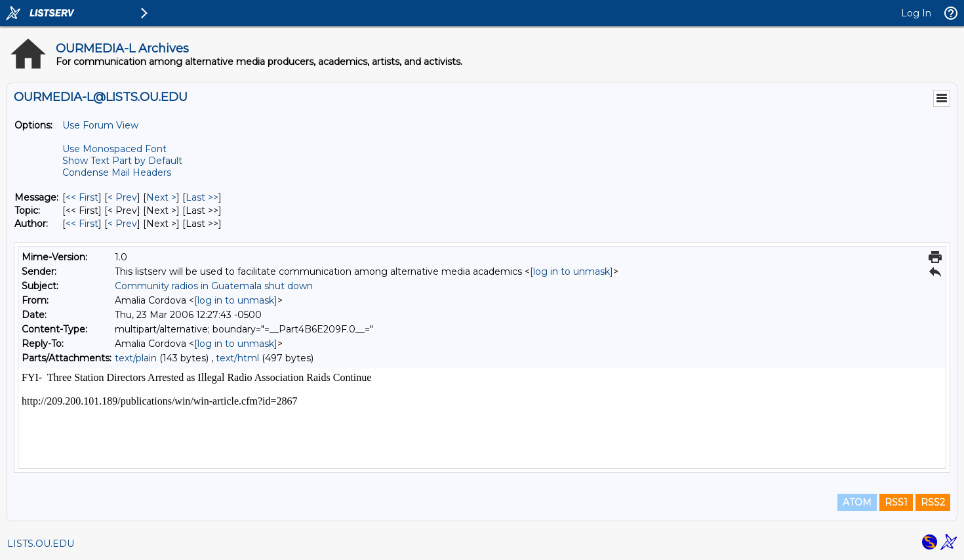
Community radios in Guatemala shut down (214, 286)
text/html (237, 358)
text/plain (136, 358)
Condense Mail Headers (117, 172)
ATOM (857, 502)
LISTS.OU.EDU (41, 544)
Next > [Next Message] (161, 197)
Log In (916, 13)
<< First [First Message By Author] (82, 224)
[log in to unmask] (572, 271)
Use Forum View (100, 125)
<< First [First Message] (82, 197)
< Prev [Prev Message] (122, 197)
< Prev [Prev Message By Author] (122, 224)
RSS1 (896, 502)
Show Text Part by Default (122, 161)
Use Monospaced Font (114, 149)
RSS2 (933, 502)
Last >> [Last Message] (202, 197)
